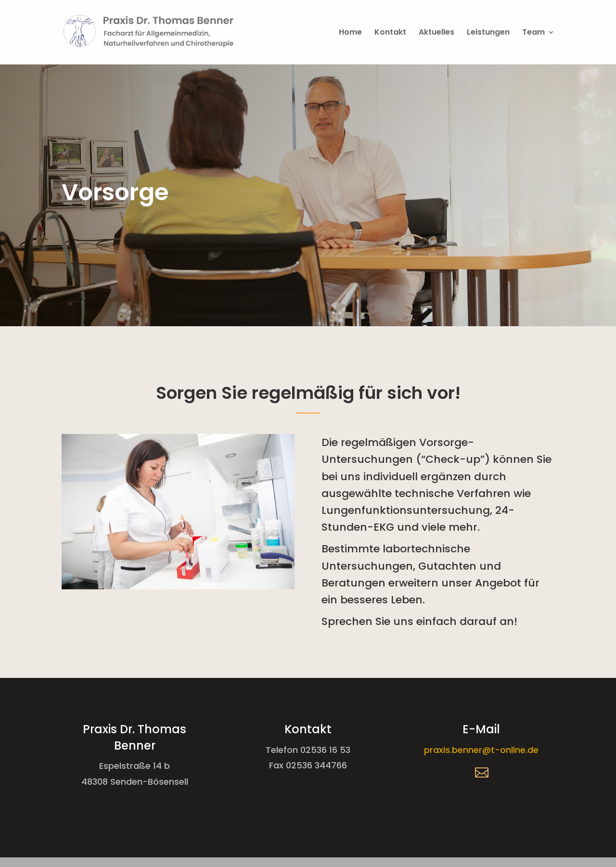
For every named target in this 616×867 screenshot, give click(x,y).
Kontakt (390, 33)
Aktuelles (436, 33)
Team (533, 33)
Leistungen (488, 33)
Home (350, 33)
